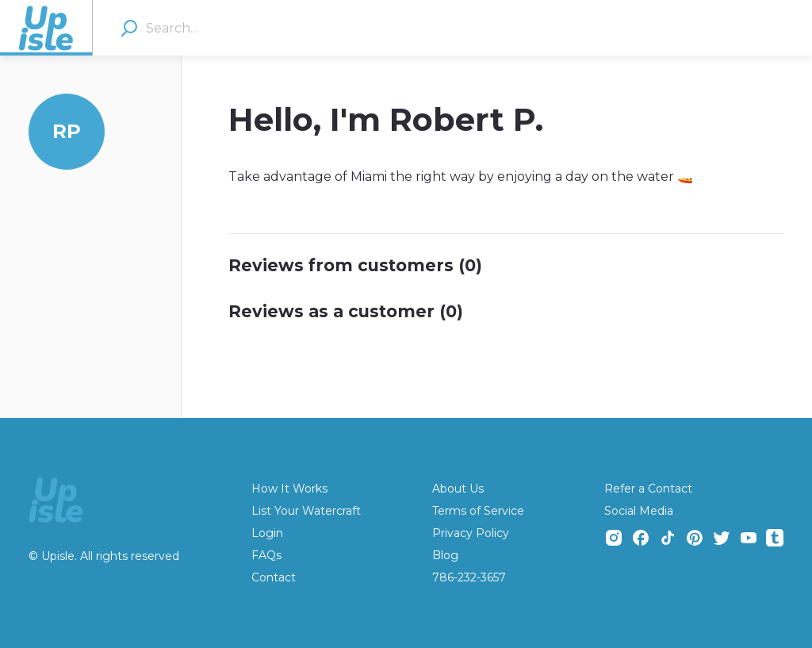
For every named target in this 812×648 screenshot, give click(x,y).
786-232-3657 (469, 577)
